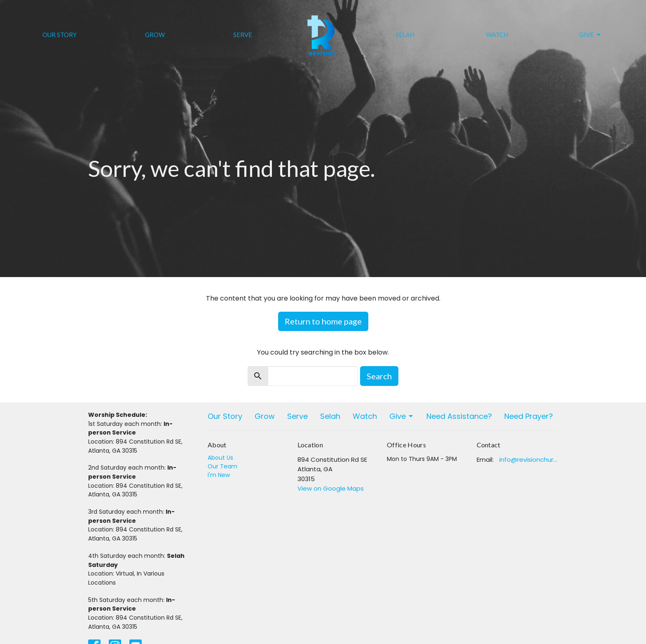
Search (379, 376)
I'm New (219, 475)
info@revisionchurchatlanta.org (529, 459)
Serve (243, 35)
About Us (220, 458)
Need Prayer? (529, 416)
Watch (497, 35)
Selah (405, 35)
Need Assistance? (459, 416)
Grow (155, 35)
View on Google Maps (331, 488)
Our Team (222, 466)
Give (591, 35)
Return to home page (323, 321)
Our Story (60, 35)
